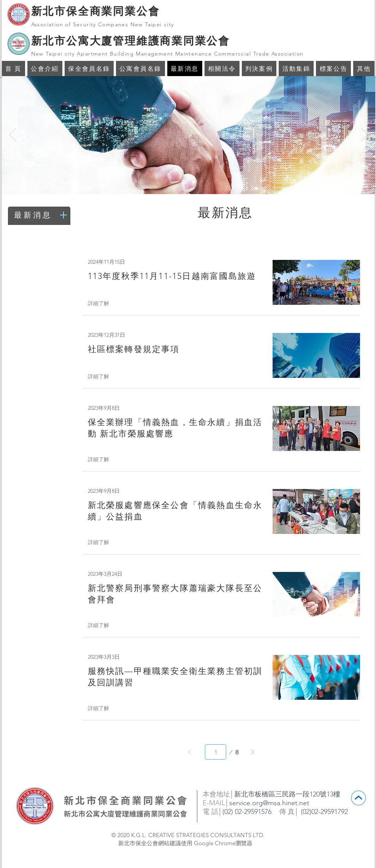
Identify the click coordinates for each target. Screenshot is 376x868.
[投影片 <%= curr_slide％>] (184, 182)
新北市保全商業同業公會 (96, 11)
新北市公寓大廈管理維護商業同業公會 (131, 41)
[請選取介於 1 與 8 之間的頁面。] (216, 752)
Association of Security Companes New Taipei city (103, 24)
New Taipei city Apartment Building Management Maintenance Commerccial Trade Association (167, 54)
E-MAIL (214, 803)
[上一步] (190, 752)
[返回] (13, 135)
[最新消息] (40, 215)
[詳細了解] (103, 304)
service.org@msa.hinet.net (269, 803)
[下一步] (252, 752)
